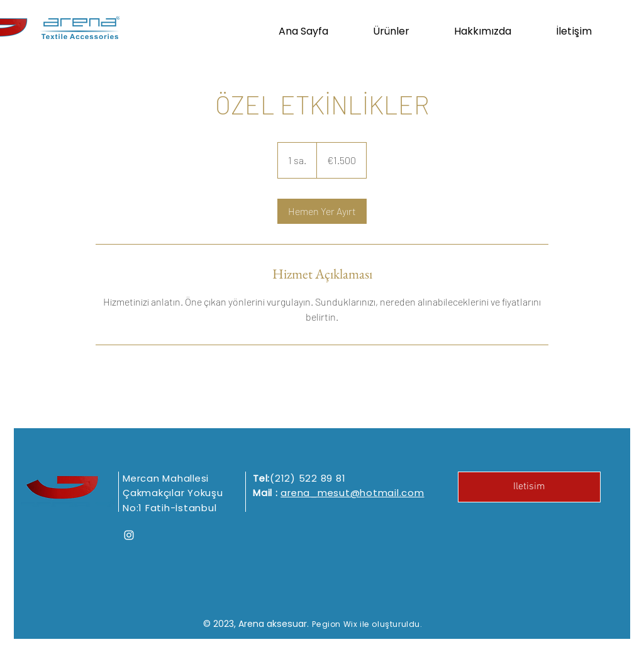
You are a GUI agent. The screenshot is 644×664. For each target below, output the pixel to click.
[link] (322, 211)
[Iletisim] (529, 487)
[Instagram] (129, 535)
